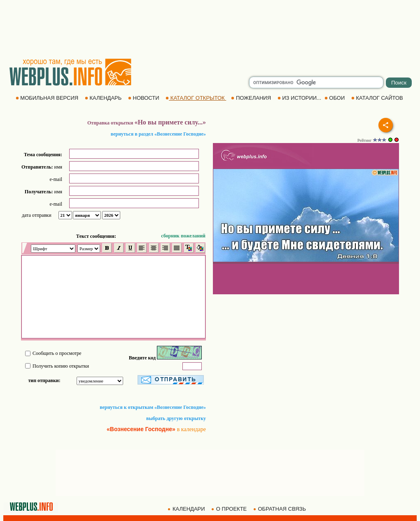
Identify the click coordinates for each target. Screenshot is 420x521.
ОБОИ (335, 98)
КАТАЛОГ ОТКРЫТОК (196, 98)
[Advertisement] (210, 29)
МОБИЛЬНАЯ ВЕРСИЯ (48, 98)
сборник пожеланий (183, 236)
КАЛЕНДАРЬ (104, 98)
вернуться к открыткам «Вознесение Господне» (153, 407)
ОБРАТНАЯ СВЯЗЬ (280, 509)
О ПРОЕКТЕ (230, 509)
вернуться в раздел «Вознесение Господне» (158, 134)
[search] (316, 82)
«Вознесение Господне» (141, 429)
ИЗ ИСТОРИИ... (300, 98)
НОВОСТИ (144, 98)
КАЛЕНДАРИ (187, 509)
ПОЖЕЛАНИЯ (252, 98)
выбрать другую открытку (176, 418)
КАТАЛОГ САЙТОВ (378, 98)
